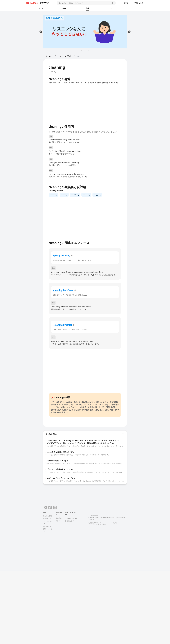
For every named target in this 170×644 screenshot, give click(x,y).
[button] (48, 56)
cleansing (53, 195)
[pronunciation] (72, 256)
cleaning (66, 256)
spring (57, 256)
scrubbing (75, 195)
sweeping (86, 195)
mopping (97, 195)
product (67, 325)
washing (64, 195)
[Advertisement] (24, 47)
